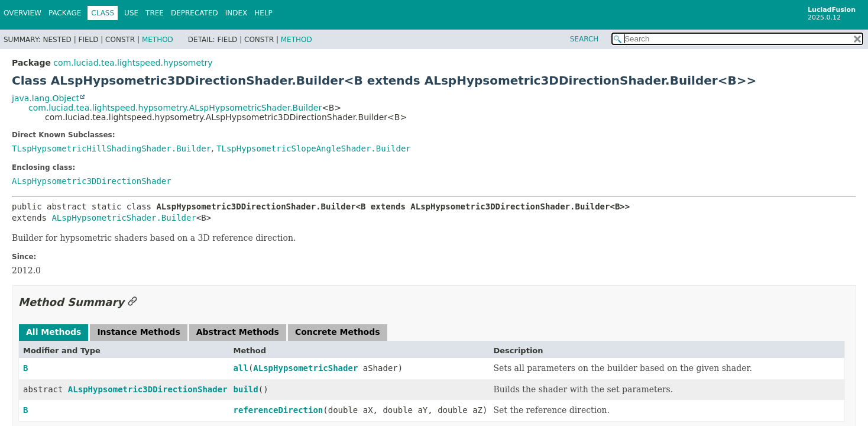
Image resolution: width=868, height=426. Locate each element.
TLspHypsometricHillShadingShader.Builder (111, 149)
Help (263, 13)
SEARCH (584, 39)
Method (158, 40)
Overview (22, 13)
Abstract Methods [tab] (238, 332)
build (246, 389)
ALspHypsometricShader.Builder (124, 218)
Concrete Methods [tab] (338, 332)
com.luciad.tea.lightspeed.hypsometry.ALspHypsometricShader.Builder (175, 108)
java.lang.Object (46, 98)
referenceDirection (278, 410)
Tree (155, 13)
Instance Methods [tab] (138, 332)
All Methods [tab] (54, 332)
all (241, 368)
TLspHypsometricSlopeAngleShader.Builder (314, 149)
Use (131, 13)
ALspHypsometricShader (305, 368)
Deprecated (195, 13)
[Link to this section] (132, 302)
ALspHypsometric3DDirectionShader (92, 181)
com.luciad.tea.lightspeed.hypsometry (133, 63)
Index (237, 13)
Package (65, 13)
